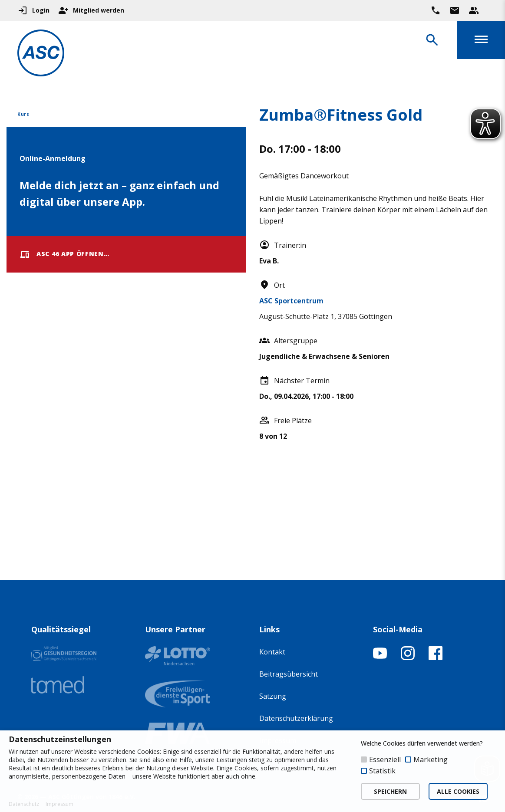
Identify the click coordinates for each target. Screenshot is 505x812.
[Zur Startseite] (41, 54)
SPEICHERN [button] (390, 791)
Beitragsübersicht (289, 674)
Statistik (382, 771)
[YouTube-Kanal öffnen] (380, 657)
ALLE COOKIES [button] (458, 791)
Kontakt (272, 652)
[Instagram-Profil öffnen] (408, 657)
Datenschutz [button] (24, 804)
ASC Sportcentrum (291, 301)
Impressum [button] (59, 804)
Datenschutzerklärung (296, 718)
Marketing (431, 759)
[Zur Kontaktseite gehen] (455, 10)
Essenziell (385, 759)
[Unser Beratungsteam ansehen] (474, 10)
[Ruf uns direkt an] (436, 10)
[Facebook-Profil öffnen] (436, 657)
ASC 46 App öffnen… (64, 254)
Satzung (273, 696)
